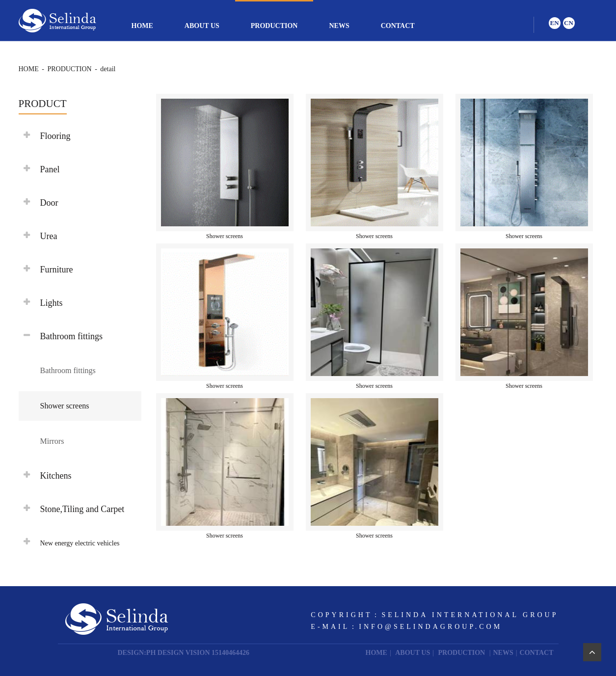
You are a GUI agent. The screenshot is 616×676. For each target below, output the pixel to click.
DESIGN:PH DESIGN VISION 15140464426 (184, 653)
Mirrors (52, 441)
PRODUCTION (274, 26)
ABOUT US (202, 26)
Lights (52, 303)
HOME (142, 26)
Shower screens (65, 406)
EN (554, 23)
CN (569, 23)
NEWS (339, 26)
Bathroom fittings (68, 370)
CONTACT (398, 26)
